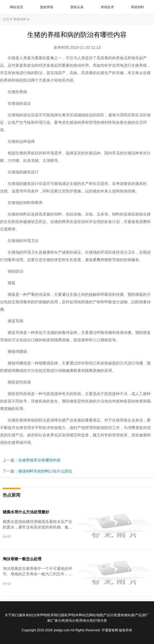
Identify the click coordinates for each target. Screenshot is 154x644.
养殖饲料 (137, 7)
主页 (6, 19)
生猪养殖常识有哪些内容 (39, 460)
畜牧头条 (77, 7)
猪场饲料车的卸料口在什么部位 (45, 471)
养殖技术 (107, 7)
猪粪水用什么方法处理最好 (26, 512)
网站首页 (17, 7)
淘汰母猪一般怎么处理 (22, 559)
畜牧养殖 (47, 7)
